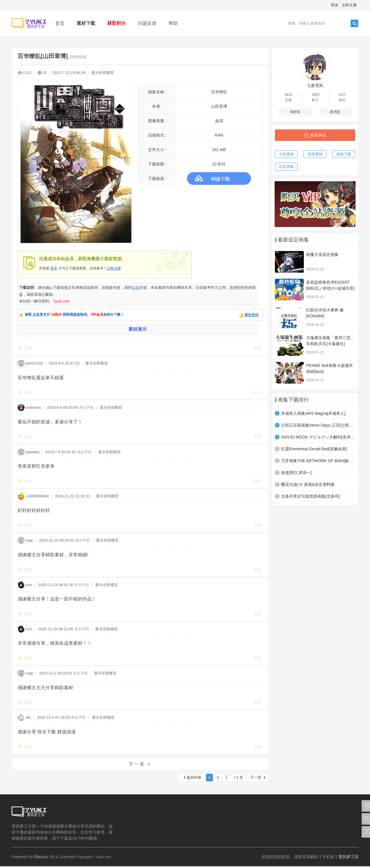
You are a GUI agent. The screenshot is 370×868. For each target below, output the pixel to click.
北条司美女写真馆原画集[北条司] (310, 496)
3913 (288, 95)
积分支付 (251, 315)
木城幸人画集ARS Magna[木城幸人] (313, 413)
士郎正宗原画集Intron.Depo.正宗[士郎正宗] (318, 425)
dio (28, 717)
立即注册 (349, 5)
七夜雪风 (315, 86)
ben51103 (34, 363)
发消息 (335, 112)
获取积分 (116, 23)
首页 (60, 23)
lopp (30, 540)
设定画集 (286, 167)
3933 (316, 95)
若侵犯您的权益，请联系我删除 (290, 857)
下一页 (256, 777)
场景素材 (315, 154)
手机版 (328, 857)
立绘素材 (286, 154)
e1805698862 (38, 496)
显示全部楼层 (103, 73)
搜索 (292, 23)
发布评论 (318, 135)
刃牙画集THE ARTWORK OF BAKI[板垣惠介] (318, 461)
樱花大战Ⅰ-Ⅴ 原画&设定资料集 (308, 484)
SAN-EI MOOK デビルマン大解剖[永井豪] (318, 437)
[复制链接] (78, 57)
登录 (334, 5)
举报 (257, 348)
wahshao (34, 407)
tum (29, 585)
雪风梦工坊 (348, 857)
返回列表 (194, 777)
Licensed (67, 857)
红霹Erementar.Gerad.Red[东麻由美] (314, 449)
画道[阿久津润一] (296, 473)
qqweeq (33, 452)
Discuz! (41, 857)
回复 (29, 348)
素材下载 (86, 23)
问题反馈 (147, 23)
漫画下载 (344, 154)
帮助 (173, 23)
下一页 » (140, 764)
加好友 (295, 112)
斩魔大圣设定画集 (322, 254)
